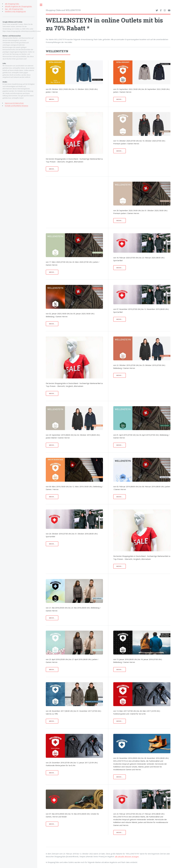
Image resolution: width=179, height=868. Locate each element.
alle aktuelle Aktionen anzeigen (127, 856)
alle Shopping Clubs (12, 4)
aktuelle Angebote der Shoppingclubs (18, 6)
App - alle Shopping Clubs (14, 9)
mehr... (52, 99)
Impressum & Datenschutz (14, 103)
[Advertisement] (81, 198)
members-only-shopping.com (15, 11)
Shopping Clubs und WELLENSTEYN (63, 10)
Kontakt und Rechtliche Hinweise (17, 106)
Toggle (41, 5)
